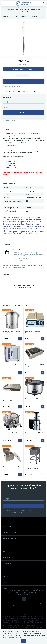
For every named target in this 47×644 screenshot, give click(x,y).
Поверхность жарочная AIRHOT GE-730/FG (10, 400)
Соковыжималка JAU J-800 (34, 433)
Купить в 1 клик (23, 113)
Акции (23, 545)
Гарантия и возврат (23, 539)
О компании (23, 526)
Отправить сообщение (24, 506)
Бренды (23, 576)
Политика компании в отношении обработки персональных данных (23, 603)
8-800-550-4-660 (33, 234)
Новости (23, 551)
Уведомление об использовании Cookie (24, 605)
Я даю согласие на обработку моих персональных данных (21, 511)
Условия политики (15, 637)
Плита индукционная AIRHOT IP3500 (34, 366)
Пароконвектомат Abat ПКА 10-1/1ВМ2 (11, 366)
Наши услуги (23, 557)
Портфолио (23, 564)
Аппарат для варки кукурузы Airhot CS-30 (11, 332)
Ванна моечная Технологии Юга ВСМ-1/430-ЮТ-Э (34, 468)
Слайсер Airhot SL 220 (10, 433)
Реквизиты (23, 570)
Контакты (23, 582)
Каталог (23, 520)
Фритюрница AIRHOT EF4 (11, 467)
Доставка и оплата (23, 532)
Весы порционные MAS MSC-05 (35, 332)
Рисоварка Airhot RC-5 (32, 399)
